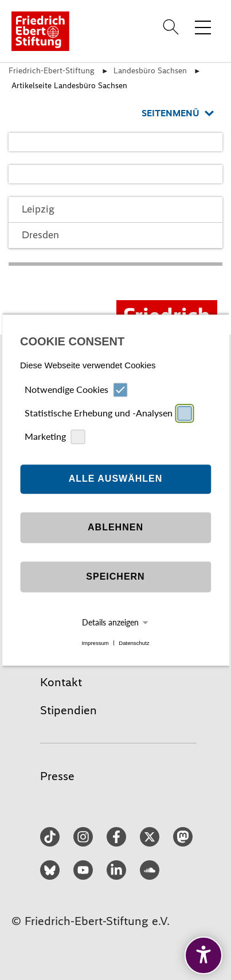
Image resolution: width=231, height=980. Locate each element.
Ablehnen (115, 528)
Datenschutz (134, 643)
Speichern (115, 577)
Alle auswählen (116, 479)
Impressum (95, 643)
